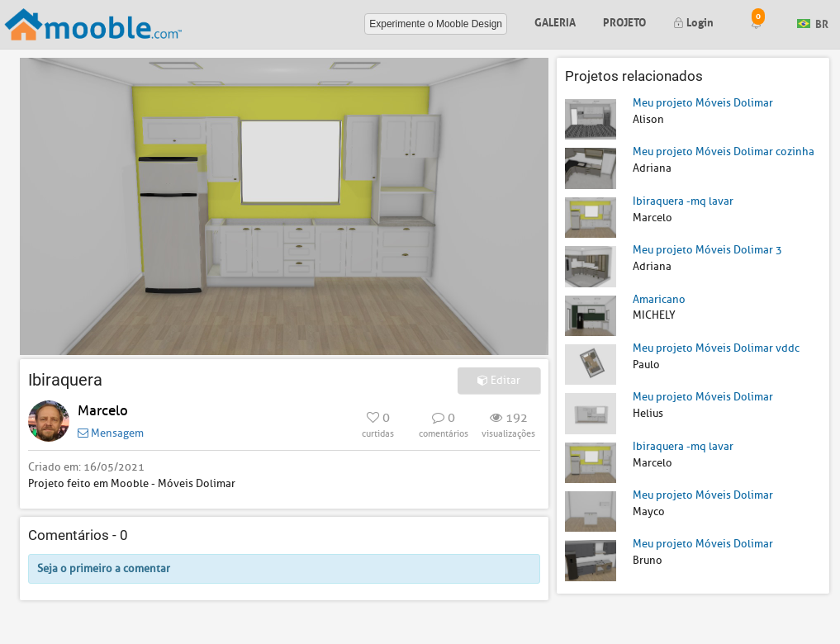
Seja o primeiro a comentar (104, 568)
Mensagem (111, 433)
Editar (499, 380)
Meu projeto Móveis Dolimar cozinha (724, 152)
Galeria (555, 21)
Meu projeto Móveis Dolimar (703, 103)
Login (693, 21)
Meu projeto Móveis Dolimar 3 (707, 250)
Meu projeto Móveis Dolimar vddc (716, 348)
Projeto (624, 21)
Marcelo (103, 411)
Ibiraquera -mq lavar (683, 201)
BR (813, 23)
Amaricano (659, 299)
